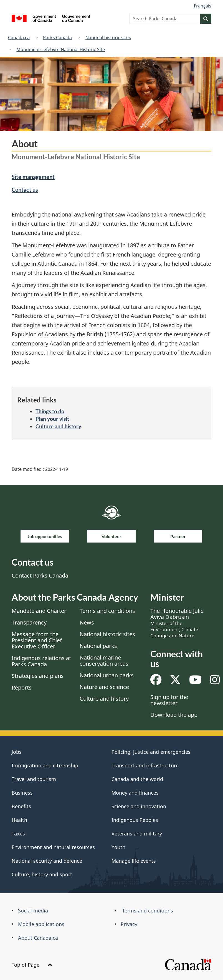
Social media (33, 911)
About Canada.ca (38, 938)
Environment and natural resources (53, 847)
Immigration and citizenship (45, 765)
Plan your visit (52, 419)
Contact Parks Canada (40, 575)
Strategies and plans (38, 676)
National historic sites (108, 38)
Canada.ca (19, 38)
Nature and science (104, 687)
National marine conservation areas (104, 661)
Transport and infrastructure (145, 765)
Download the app (174, 715)
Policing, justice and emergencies (151, 752)
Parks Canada (57, 38)
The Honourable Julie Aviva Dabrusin (177, 623)
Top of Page (32, 965)
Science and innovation (139, 806)
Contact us (25, 190)
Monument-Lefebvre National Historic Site (61, 49)
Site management (33, 177)
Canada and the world (137, 779)
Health (19, 820)
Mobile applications (41, 924)
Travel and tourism (34, 779)
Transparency (29, 622)
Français (203, 6)
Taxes (18, 834)
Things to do (50, 411)
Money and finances (135, 793)
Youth (118, 847)
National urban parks (107, 675)
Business (22, 793)
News (87, 622)
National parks (98, 646)
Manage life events (134, 861)
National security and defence (47, 861)
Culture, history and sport (42, 874)
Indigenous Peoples (135, 820)
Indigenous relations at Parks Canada (41, 661)
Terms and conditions (107, 611)
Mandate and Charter (39, 611)
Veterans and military (137, 834)
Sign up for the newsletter (169, 700)
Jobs (17, 752)
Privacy (129, 924)
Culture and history (58, 426)
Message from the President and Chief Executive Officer (37, 640)
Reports (22, 687)
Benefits (21, 806)
